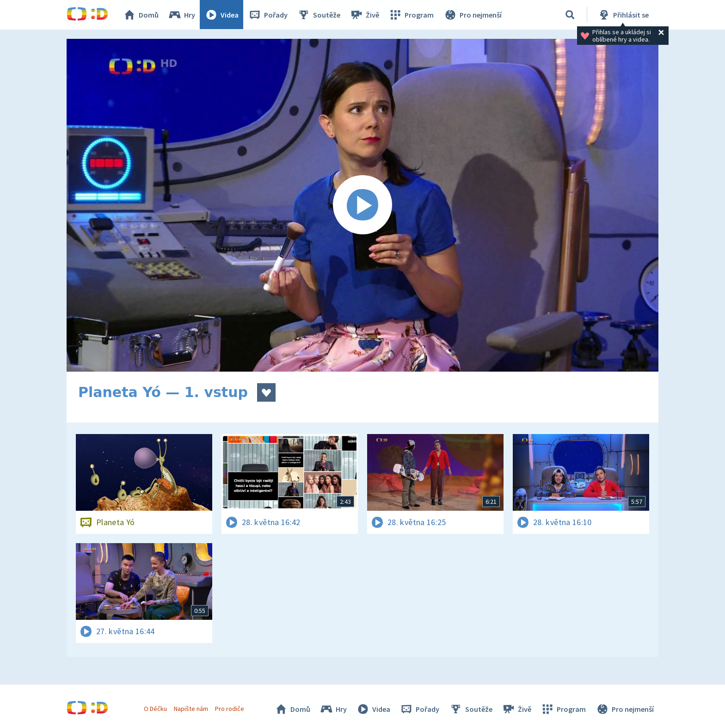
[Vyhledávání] (570, 15)
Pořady (268, 15)
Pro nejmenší (473, 15)
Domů (141, 15)
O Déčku (155, 709)
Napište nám (191, 709)
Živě (365, 15)
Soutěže (319, 15)
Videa (222, 15)
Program (412, 15)
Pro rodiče (230, 709)
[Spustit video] (362, 205)
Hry (182, 15)
